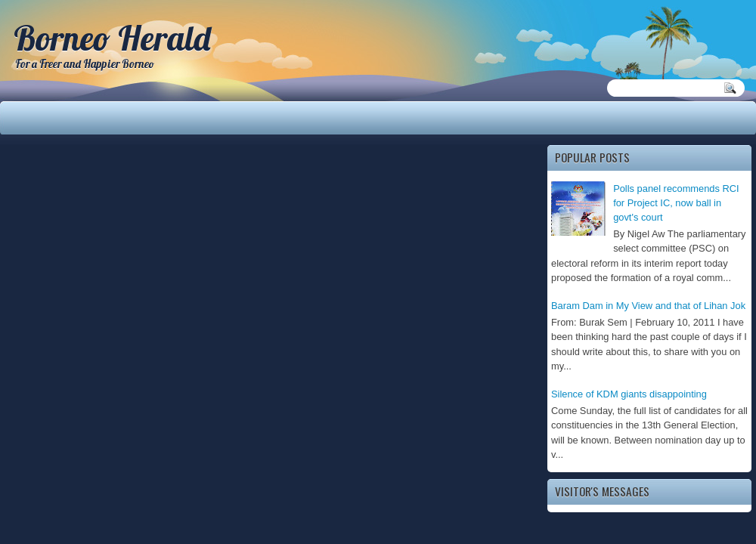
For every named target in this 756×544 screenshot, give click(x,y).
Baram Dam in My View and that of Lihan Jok (648, 306)
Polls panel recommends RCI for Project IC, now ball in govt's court (676, 203)
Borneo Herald (112, 38)
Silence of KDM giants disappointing (629, 394)
